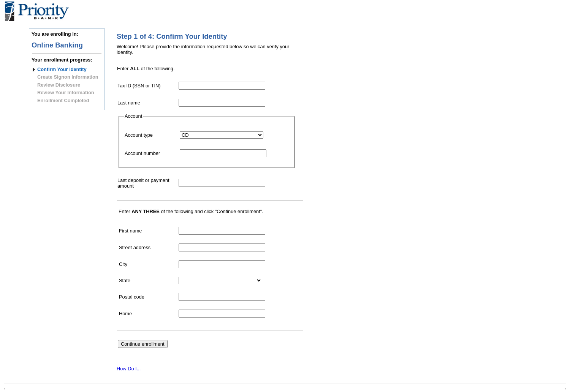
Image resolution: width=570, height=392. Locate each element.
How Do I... (129, 369)
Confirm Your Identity (62, 69)
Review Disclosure (59, 85)
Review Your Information (66, 92)
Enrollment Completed (63, 100)
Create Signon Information (68, 77)
